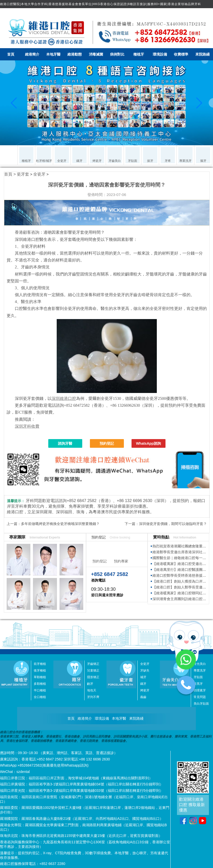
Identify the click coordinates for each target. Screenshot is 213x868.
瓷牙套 (23, 174)
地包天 (92, 690)
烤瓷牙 (145, 690)
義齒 (143, 697)
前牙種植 (40, 664)
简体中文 (202, 12)
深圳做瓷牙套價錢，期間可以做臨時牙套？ (173, 524)
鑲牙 (143, 684)
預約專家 (121, 561)
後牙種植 (40, 670)
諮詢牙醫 (65, 443)
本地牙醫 (53, 54)
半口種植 (40, 690)
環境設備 (160, 54)
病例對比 (117, 54)
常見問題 (200, 697)
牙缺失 (145, 670)
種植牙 (139, 54)
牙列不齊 (93, 697)
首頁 (11, 54)
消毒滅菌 (96, 54)
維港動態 (75, 54)
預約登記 (107, 443)
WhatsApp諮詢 (148, 443)
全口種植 (40, 697)
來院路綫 (203, 54)
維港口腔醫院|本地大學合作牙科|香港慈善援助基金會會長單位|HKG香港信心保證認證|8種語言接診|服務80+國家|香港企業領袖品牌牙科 (100, 4)
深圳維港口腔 (64, 398)
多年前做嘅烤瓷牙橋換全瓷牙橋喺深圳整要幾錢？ (60, 524)
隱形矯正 (93, 677)
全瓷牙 (39, 174)
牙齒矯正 (93, 664)
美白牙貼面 (201, 704)
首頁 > (10, 174)
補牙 (143, 677)
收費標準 (181, 54)
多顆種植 (40, 684)
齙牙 (90, 684)
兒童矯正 (93, 670)
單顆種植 (40, 677)
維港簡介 (32, 54)
